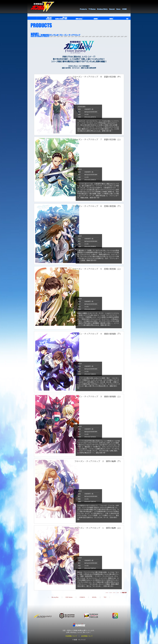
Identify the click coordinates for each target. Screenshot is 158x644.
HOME (124, 7)
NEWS (118, 7)
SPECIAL (112, 7)
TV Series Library (92, 7)
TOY (105, 597)
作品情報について (71, 636)
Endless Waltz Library (102, 7)
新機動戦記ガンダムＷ (43, 7)
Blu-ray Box (55, 597)
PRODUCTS (83, 7)
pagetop (79, 593)
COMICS (82, 597)
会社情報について (87, 636)
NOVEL (94, 597)
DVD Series (69, 597)
